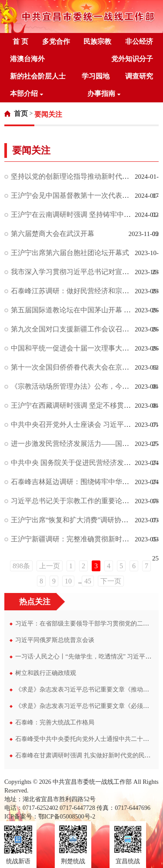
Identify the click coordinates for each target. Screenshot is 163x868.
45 (88, 581)
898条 (21, 566)
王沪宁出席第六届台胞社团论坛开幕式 (70, 253)
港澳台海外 (27, 59)
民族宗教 (97, 41)
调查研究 (139, 76)
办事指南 (104, 93)
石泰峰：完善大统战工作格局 (55, 722)
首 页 (20, 41)
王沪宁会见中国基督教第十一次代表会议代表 (80, 195)
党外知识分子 (132, 59)
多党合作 (56, 41)
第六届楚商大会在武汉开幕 (53, 234)
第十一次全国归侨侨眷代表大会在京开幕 (73, 367)
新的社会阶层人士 (38, 76)
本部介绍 (27, 93)
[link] (16, 113)
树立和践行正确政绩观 (46, 673)
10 (68, 581)
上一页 (50, 566)
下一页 (111, 581)
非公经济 (139, 41)
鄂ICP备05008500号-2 (67, 817)
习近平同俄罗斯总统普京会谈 (55, 640)
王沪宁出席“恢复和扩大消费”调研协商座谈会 (80, 520)
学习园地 (96, 76)
